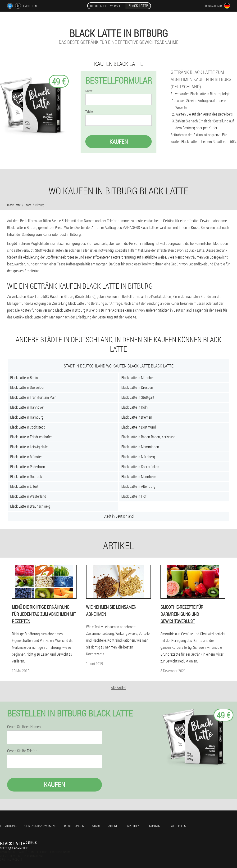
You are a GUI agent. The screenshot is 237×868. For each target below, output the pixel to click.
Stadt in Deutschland (119, 516)
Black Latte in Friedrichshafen (31, 437)
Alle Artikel (118, 688)
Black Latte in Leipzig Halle (29, 447)
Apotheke (134, 826)
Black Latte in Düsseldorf (28, 387)
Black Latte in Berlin (24, 378)
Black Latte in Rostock (26, 477)
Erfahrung (8, 826)
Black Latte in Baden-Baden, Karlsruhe (148, 437)
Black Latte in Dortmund (139, 427)
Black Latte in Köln (134, 407)
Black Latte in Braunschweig (30, 506)
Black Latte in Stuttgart (138, 397)
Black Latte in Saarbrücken (140, 467)
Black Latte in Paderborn (28, 467)
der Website (128, 317)
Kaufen (119, 142)
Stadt (96, 826)
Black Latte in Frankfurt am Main (33, 397)
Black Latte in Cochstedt (27, 427)
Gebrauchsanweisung (40, 826)
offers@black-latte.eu (15, 848)
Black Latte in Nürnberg (138, 457)
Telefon (90, 112)
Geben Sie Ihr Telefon (22, 751)
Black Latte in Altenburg (138, 486)
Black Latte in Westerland (28, 496)
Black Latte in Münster (26, 457)
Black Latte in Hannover (27, 407)
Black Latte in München (138, 378)
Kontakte (156, 826)
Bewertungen (74, 826)
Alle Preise (179, 826)
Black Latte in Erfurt (24, 486)
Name (89, 91)
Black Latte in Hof (134, 496)
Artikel (114, 826)
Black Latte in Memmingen (140, 447)
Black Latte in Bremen (137, 417)
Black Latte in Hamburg (27, 417)
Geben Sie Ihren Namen (24, 727)
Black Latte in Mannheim (139, 477)
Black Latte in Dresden (137, 387)
